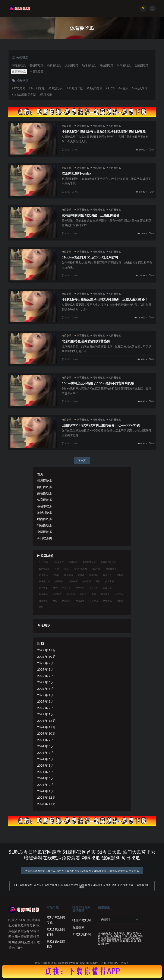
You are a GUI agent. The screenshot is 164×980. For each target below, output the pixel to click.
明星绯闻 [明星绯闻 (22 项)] (94, 588)
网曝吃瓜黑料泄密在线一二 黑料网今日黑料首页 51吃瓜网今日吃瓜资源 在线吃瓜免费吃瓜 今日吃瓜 (82, 871)
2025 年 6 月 (46, 682)
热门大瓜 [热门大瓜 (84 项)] (71, 594)
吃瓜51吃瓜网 (82, 920)
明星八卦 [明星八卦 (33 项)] (66, 588)
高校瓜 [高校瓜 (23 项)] (120, 601)
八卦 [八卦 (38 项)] (57, 569)
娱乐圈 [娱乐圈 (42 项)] (120, 575)
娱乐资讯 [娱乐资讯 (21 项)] (73, 581)
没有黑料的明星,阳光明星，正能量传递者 (91, 215)
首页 (40, 474)
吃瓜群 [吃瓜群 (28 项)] (81, 575)
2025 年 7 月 (46, 676)
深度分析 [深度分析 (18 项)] (107, 588)
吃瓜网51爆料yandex (76, 173)
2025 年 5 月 (46, 689)
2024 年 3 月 (46, 778)
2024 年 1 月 (46, 791)
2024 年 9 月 (46, 740)
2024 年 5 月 (46, 765)
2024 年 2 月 (46, 785)
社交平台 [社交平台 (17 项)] (119, 594)
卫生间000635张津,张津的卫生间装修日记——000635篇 (101, 425)
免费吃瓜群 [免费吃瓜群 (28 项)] (44, 569)
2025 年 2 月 (46, 708)
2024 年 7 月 (46, 753)
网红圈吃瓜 (19, 65)
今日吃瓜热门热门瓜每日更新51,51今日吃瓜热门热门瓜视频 (104, 131)
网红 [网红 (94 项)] (55, 601)
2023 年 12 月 (46, 797)
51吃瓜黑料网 (82, 934)
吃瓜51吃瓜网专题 (56, 920)
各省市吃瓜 (36, 65)
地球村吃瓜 (89, 65)
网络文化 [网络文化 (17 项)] (80, 601)
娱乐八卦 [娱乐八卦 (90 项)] (107, 575)
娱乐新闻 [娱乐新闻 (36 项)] (59, 581)
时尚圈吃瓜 (124, 65)
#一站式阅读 (140, 88)
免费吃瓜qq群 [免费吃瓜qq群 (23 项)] (89, 562)
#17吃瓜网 (19, 88)
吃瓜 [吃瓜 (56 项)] (66, 569)
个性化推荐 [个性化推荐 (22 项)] (59, 562)
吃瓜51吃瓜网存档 (56, 932)
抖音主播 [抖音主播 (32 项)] (110, 581)
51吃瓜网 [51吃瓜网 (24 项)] (44, 562)
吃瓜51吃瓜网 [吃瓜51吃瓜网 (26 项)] (80, 569)
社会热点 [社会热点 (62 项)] (43, 601)
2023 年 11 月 (46, 804)
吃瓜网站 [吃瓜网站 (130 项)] (69, 575)
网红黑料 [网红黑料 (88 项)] (66, 601)
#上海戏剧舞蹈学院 (24, 95)
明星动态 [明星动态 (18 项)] (80, 588)
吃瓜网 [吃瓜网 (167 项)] (56, 575)
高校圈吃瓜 (54, 65)
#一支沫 (123, 88)
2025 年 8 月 (46, 669)
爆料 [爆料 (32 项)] (94, 594)
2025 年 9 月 (46, 663)
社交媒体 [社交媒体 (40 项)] (105, 594)
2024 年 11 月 (46, 727)
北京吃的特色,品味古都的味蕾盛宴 (86, 341)
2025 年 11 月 (46, 650)
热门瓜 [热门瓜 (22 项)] (83, 594)
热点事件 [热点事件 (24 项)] (43, 594)
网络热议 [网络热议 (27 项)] (107, 601)
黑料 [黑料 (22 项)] (41, 607)
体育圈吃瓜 (19, 71)
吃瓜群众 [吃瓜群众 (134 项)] (94, 575)
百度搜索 (78, 927)
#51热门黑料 (94, 88)
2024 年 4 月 (46, 772)
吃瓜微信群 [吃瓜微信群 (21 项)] (111, 569)
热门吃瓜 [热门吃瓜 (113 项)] (57, 594)
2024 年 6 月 (46, 759)
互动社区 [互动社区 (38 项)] (73, 562)
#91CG (110, 88)
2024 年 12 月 (46, 721)
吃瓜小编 (67, 126)
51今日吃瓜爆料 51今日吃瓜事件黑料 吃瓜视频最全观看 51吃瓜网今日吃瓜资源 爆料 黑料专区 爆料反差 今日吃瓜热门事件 (82, 886)
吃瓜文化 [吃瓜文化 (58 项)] (43, 575)
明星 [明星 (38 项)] (55, 588)
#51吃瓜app (56, 88)
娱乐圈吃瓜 (71, 65)
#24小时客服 (37, 88)
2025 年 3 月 (46, 701)
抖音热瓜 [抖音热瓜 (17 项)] (43, 588)
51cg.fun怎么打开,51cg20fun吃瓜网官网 (90, 257)
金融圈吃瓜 (141, 65)
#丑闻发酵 (46, 95)
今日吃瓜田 (36, 71)
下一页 (82, 460)
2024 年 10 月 (46, 733)
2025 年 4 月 (46, 695)
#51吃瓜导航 (75, 88)
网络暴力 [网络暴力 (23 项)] (94, 601)
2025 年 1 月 (46, 714)
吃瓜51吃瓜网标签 (56, 944)
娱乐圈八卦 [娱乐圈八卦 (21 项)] (44, 581)
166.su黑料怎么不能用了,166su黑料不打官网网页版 (98, 383)
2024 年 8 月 (46, 746)
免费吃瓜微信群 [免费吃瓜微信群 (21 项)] (108, 562)
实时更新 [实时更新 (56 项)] (86, 581)
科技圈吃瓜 (106, 65)
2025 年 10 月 (46, 657)
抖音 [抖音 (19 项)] (98, 581)
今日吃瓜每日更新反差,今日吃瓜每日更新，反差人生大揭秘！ (105, 299)
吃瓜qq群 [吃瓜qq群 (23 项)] (96, 569)
